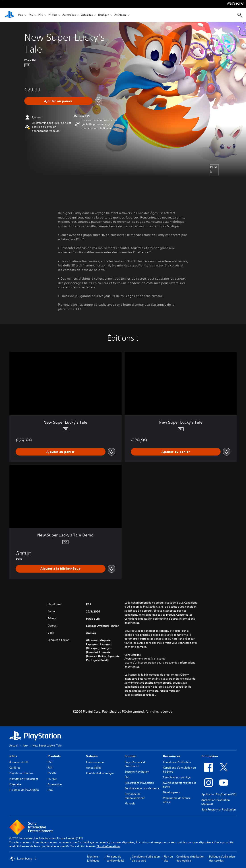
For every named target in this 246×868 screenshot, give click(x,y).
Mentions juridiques (93, 859)
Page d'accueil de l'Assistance (135, 764)
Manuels (130, 803)
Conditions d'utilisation (177, 762)
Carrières (15, 768)
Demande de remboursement (135, 796)
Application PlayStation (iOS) (219, 794)
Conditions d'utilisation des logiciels (190, 859)
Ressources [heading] (172, 756)
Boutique (103, 15)
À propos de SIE (19, 762)
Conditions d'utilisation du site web (146, 859)
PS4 (41, 15)
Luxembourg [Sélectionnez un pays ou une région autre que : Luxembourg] (24, 859)
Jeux (20, 15)
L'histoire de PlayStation (24, 790)
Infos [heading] (13, 756)
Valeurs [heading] (92, 756)
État (127, 777)
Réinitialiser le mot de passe (142, 788)
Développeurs (172, 792)
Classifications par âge (177, 777)
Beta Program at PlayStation (219, 809)
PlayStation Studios (21, 773)
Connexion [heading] (210, 756)
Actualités (87, 15)
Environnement (95, 762)
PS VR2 (52, 773)
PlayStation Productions (24, 779)
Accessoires (69, 15)
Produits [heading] (54, 756)
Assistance (120, 15)
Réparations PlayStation (139, 783)
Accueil (14, 745)
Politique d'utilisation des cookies (222, 859)
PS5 (31, 15)
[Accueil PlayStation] (10, 15)
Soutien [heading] (130, 756)
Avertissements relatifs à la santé (145, 659)
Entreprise (16, 784)
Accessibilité (94, 768)
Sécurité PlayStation (137, 772)
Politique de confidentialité (115, 859)
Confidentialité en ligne (100, 773)
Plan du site (168, 859)
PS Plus (53, 15)
